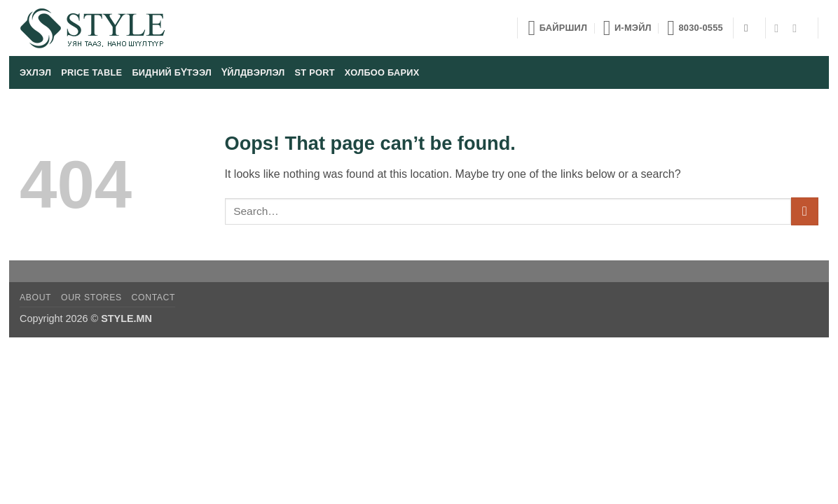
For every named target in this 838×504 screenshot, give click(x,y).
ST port (315, 72)
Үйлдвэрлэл (253, 72)
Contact (154, 297)
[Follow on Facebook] (780, 28)
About (35, 297)
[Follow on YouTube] (798, 28)
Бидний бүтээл (172, 72)
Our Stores (91, 297)
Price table (91, 72)
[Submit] (805, 211)
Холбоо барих (382, 72)
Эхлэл (35, 72)
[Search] (749, 28)
